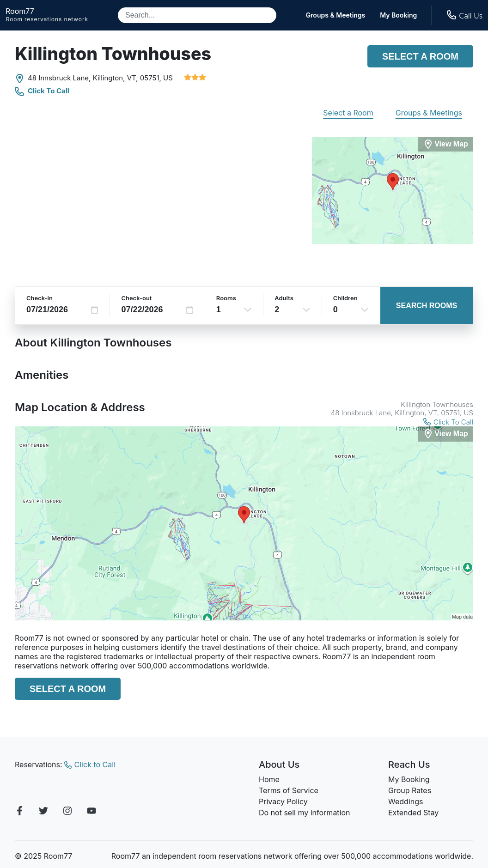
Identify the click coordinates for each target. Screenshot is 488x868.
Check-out (136, 298)
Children (345, 298)
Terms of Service (289, 790)
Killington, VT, (116, 78)
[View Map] (446, 434)
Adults (284, 298)
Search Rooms (427, 306)
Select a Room (420, 56)
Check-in (40, 298)
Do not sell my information (305, 813)
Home (269, 779)
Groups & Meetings (336, 15)
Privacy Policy (283, 801)
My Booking (398, 15)
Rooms (226, 298)
